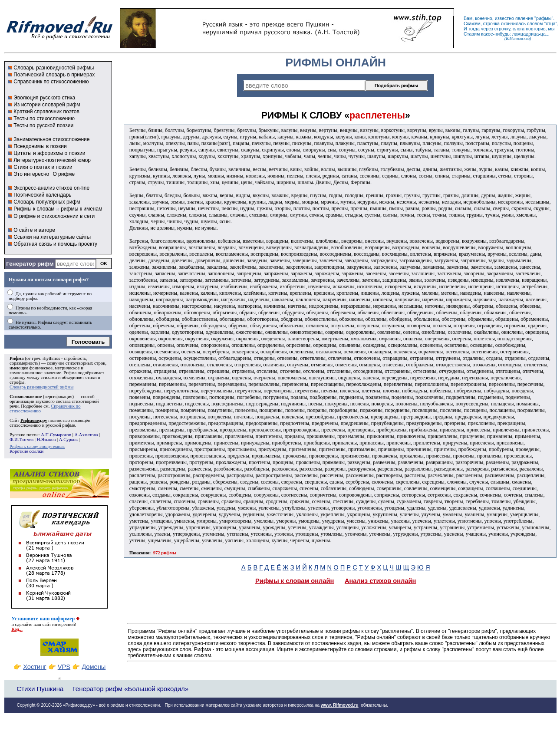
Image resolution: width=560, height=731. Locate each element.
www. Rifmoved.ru (340, 705)
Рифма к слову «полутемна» (37, 446)
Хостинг (35, 667)
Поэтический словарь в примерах (54, 75)
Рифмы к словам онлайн (295, 581)
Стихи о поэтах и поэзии (43, 167)
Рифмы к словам (34, 209)
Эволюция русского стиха (44, 98)
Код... (17, 629)
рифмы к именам (81, 209)
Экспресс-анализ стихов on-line (51, 188)
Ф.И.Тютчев (21, 440)
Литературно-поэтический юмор (52, 160)
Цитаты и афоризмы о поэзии (49, 153)
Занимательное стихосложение (51, 139)
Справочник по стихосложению (51, 82)
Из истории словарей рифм (47, 105)
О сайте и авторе (34, 230)
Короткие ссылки (26, 451)
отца (551, 23)
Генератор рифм (30, 264)
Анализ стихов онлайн (380, 581)
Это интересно (31, 174)
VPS (64, 667)
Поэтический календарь (42, 195)
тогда (474, 29)
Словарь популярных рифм (47, 202)
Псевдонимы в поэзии (40, 146)
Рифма (17, 358)
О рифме (64, 174)
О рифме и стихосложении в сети (54, 216)
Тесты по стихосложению (44, 119)
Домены (94, 667)
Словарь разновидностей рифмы (54, 68)
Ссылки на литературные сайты (52, 237)
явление (524, 18)
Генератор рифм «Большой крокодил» (130, 689)
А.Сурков (68, 440)
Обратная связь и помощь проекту (55, 244)
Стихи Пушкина (40, 689)
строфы (17, 382)
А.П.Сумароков (56, 435)
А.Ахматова (86, 435)
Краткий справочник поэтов (46, 112)
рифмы (544, 18)
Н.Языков (46, 440)
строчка (491, 23)
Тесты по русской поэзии (43, 125)
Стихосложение (26, 397)
